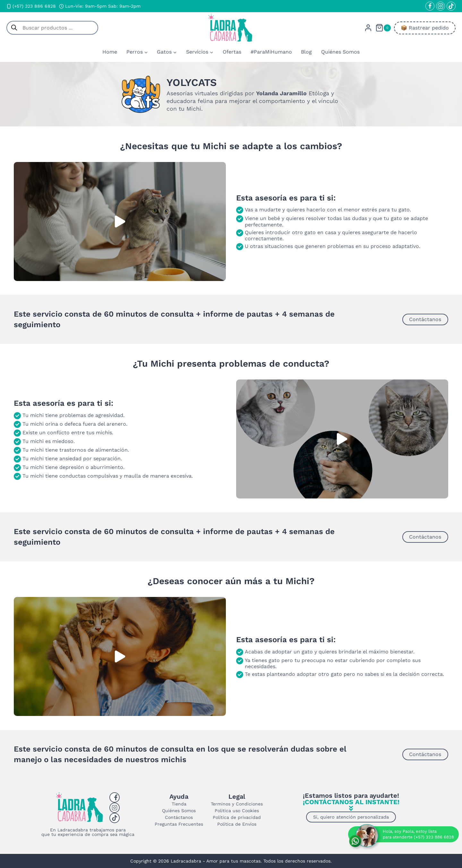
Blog (306, 52)
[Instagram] (441, 6)
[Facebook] (430, 6)
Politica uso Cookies (237, 811)
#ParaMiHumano (271, 52)
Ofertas (232, 52)
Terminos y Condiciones (237, 804)
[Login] (368, 28)
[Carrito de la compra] (383, 28)
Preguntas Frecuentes (179, 824)
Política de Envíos (237, 824)
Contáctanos (179, 817)
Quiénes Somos (340, 52)
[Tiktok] (115, 818)
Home (110, 52)
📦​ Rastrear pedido (425, 28)
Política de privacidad (237, 817)
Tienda (179, 804)
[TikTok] (451, 6)
